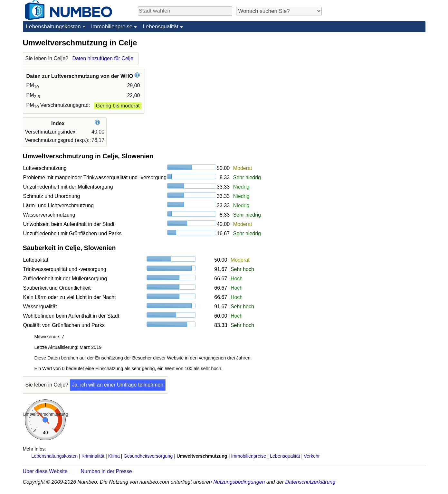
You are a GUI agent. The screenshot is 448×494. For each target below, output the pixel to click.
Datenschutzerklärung (310, 482)
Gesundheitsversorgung (148, 456)
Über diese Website (45, 471)
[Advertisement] (377, 78)
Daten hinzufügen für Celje (103, 58)
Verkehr (312, 456)
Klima (114, 456)
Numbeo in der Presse (106, 471)
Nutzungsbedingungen (239, 482)
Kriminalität (93, 456)
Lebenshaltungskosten (53, 27)
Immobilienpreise (112, 27)
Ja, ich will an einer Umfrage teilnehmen (118, 385)
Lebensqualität (161, 27)
